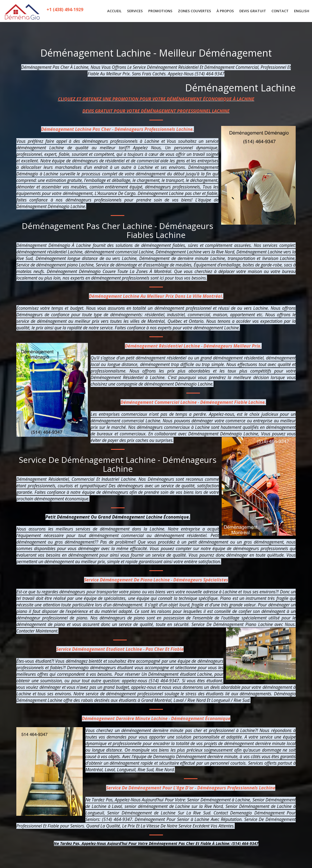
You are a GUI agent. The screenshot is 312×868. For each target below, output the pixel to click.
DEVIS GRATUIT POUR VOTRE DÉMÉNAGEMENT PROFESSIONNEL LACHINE (156, 111)
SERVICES (135, 11)
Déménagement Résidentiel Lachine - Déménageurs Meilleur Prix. (193, 346)
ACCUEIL (114, 11)
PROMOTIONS (160, 11)
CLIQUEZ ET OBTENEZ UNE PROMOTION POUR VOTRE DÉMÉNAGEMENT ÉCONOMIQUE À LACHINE (156, 99)
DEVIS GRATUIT (253, 11)
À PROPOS (225, 11)
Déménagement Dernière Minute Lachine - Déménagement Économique (156, 718)
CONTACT (280, 11)
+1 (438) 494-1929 (65, 11)
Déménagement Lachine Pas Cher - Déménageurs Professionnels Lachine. (118, 129)
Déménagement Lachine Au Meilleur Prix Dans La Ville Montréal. (156, 296)
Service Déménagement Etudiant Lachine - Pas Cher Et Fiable (120, 649)
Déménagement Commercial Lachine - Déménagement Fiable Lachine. (193, 402)
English (302, 11)
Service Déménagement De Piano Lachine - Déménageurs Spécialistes (156, 580)
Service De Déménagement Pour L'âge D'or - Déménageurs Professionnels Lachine (191, 788)
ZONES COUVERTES (194, 11)
